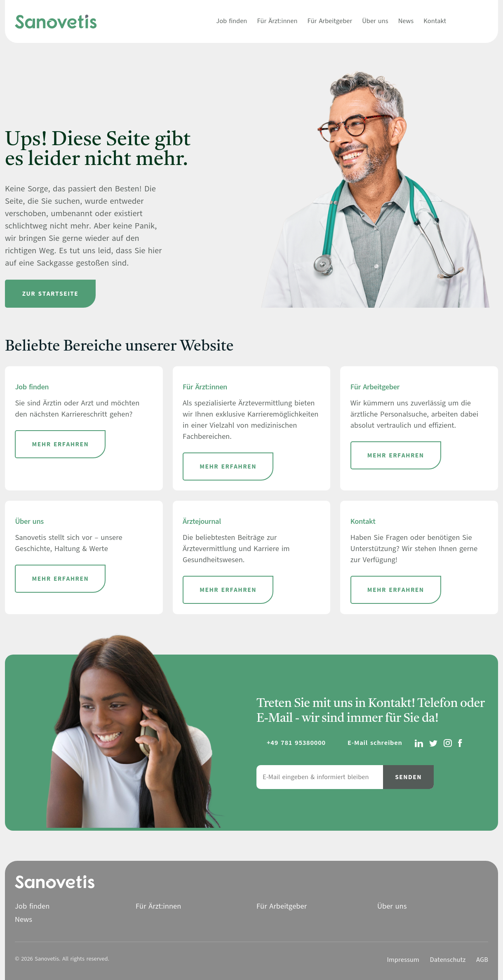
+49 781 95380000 (296, 743)
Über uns (375, 21)
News (406, 21)
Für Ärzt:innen (277, 21)
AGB (482, 960)
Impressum (403, 960)
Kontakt (435, 21)
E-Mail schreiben (375, 743)
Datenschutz (448, 960)
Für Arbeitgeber (330, 21)
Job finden (232, 21)
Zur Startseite (51, 294)
